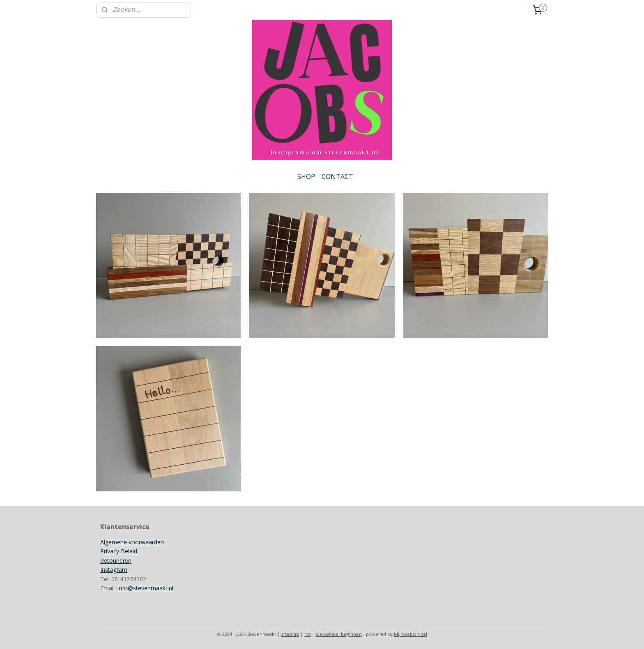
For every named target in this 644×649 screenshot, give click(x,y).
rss (307, 634)
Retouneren (116, 561)
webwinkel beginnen (339, 634)
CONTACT (337, 177)
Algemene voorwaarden (132, 542)
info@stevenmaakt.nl (145, 588)
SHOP (306, 177)
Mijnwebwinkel (411, 634)
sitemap (290, 634)
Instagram (114, 570)
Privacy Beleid (120, 551)
